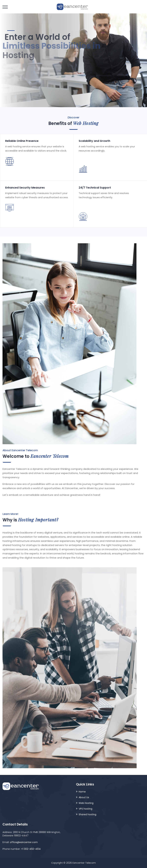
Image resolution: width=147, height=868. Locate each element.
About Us (84, 797)
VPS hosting (85, 809)
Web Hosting (86, 803)
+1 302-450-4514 (31, 849)
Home (82, 792)
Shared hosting (87, 814)
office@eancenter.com (24, 842)
